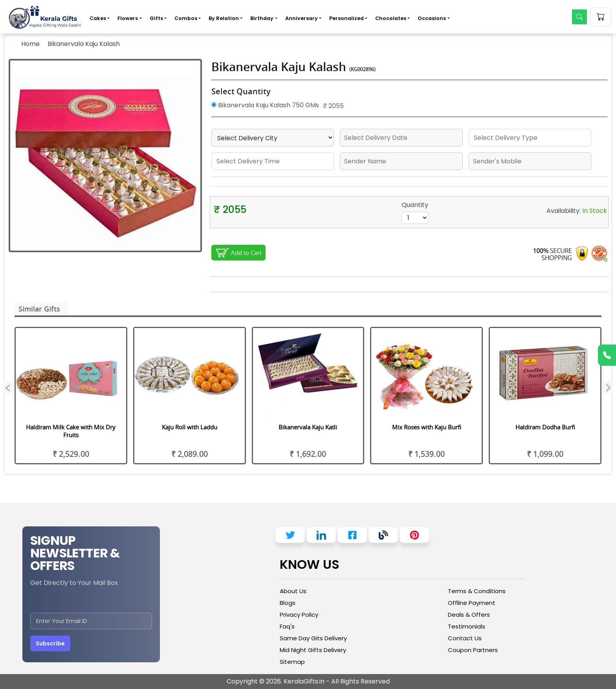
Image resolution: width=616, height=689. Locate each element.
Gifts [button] (156, 18)
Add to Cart (246, 253)
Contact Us (465, 638)
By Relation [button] (224, 18)
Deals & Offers (469, 615)
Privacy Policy (299, 615)
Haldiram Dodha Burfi (545, 427)
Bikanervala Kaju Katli (308, 427)
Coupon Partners (473, 650)
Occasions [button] (432, 18)
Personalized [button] (346, 18)
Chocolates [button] (391, 18)
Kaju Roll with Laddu (190, 427)
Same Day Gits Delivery (313, 638)
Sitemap (292, 662)
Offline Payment (472, 603)
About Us (293, 591)
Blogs (288, 603)
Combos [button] (186, 18)
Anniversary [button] (302, 18)
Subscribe (50, 643)
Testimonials (467, 626)
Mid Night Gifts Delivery (313, 650)
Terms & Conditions (477, 591)
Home (30, 44)
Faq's (287, 626)
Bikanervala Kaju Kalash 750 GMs (265, 105)
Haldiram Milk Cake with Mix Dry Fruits (71, 431)
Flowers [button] (128, 18)
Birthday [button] (262, 18)
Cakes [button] (98, 18)
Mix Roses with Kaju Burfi (427, 427)
